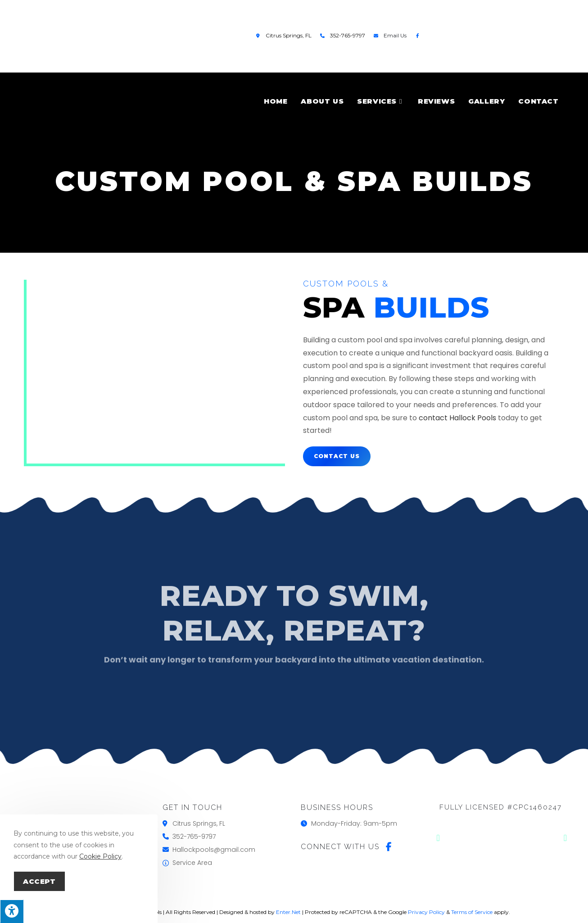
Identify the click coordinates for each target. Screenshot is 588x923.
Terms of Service (472, 912)
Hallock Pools (473, 418)
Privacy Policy (426, 912)
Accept (39, 881)
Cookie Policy (100, 856)
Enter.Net (288, 912)
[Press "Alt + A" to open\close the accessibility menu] (12, 911)
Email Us (395, 35)
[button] (438, 838)
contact (433, 418)
